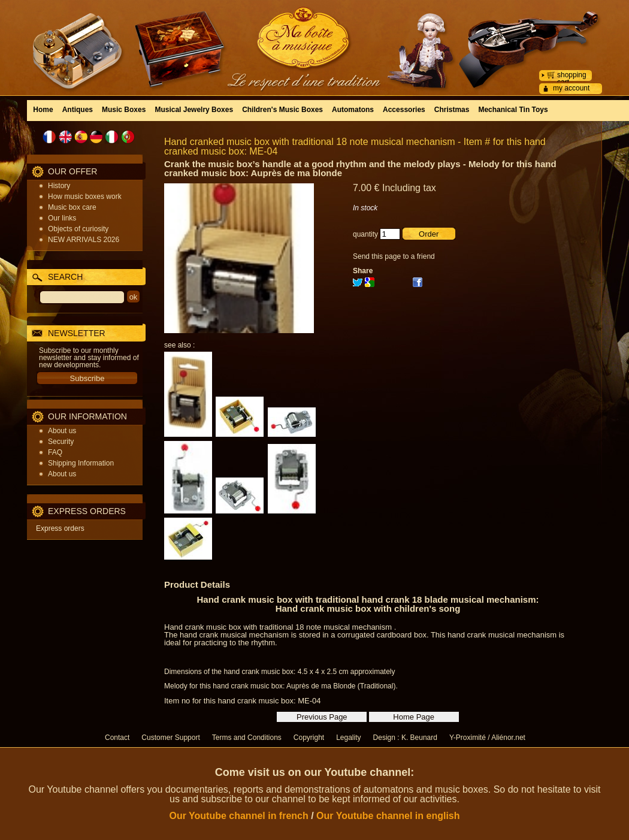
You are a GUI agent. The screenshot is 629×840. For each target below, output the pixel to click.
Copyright (309, 738)
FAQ (55, 452)
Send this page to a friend (394, 256)
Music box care (72, 207)
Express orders (60, 528)
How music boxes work (85, 197)
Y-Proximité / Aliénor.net (487, 738)
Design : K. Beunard (405, 738)
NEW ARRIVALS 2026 (84, 240)
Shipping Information (81, 463)
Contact (117, 738)
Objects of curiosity (78, 229)
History (59, 186)
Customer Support (170, 738)
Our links (62, 218)
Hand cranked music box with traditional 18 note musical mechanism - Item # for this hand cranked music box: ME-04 (355, 146)
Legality (348, 738)
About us (62, 431)
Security (61, 442)
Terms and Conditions (247, 738)
